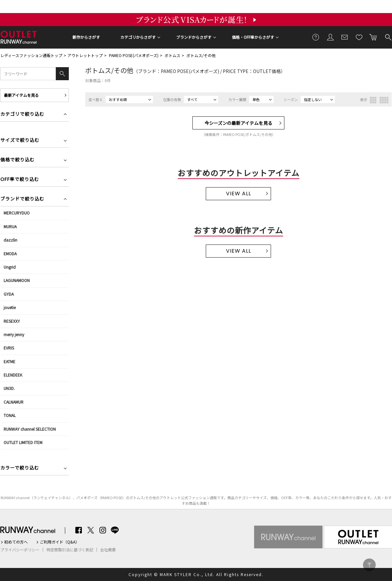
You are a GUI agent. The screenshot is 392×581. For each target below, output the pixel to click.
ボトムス (173, 55)
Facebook (79, 530)
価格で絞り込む (17, 160)
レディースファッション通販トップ (31, 55)
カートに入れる (373, 37)
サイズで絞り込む (20, 141)
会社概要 (108, 550)
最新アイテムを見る (21, 95)
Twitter (91, 530)
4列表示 (384, 100)
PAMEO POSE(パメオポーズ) (134, 55)
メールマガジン (345, 37)
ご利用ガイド (316, 37)
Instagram (103, 530)
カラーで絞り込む (20, 468)
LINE (115, 530)
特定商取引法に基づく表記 (70, 550)
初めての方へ (16, 542)
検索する (388, 37)
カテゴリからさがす (138, 37)
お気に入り (359, 37)
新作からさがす (86, 37)
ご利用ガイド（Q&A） (60, 542)
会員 (330, 37)
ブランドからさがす (194, 37)
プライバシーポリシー (20, 550)
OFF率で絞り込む (20, 180)
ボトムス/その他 (201, 55)
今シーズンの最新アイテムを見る (238, 123)
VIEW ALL (239, 194)
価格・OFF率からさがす (253, 37)
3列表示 (373, 100)
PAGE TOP (369, 565)
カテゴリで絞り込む (22, 115)
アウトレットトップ (85, 55)
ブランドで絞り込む (22, 199)
